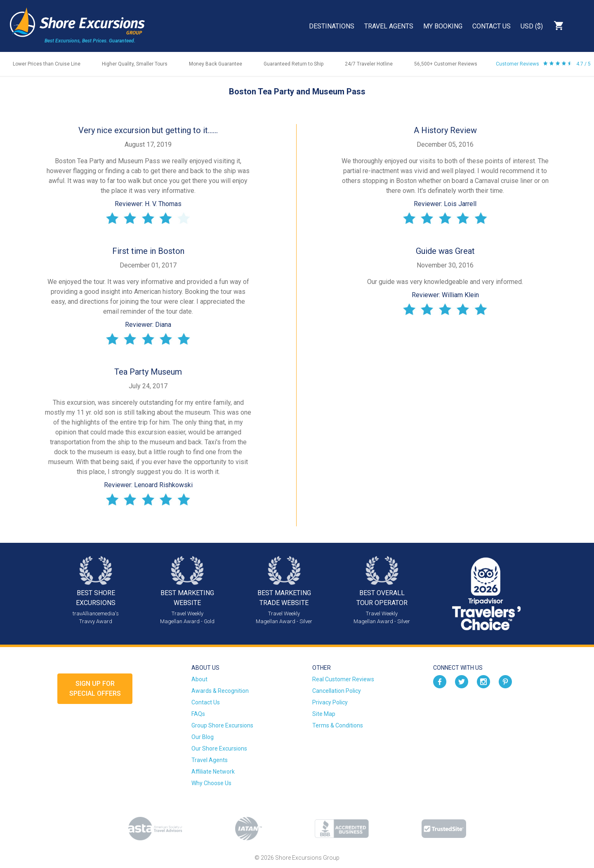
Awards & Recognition (220, 691)
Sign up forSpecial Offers (95, 689)
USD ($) (532, 26)
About (199, 679)
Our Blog (203, 737)
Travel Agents (389, 26)
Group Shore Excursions (222, 725)
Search (580, 26)
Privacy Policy (330, 702)
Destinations (332, 26)
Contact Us (491, 26)
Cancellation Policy (337, 691)
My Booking (443, 26)
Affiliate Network (213, 772)
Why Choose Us (211, 783)
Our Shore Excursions (219, 748)
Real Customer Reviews (343, 679)
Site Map (324, 714)
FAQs (198, 714)
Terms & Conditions (338, 725)
